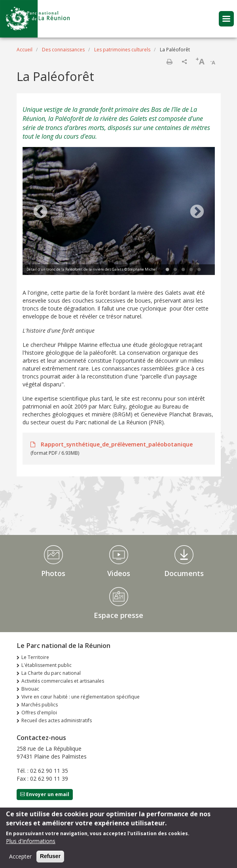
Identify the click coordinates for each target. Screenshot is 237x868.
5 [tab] (199, 270)
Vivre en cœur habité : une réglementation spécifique (81, 697)
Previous (40, 212)
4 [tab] (191, 270)
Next (197, 212)
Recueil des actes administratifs (57, 720)
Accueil (25, 50)
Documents (184, 573)
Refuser (50, 858)
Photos (53, 573)
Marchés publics (40, 705)
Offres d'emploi (39, 713)
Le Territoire (35, 657)
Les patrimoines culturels (122, 50)
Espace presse (118, 615)
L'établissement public (46, 665)
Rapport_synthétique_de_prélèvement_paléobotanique (116, 444)
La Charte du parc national (51, 673)
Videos (119, 573)
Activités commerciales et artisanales (63, 681)
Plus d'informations (31, 843)
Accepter (20, 858)
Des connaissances (63, 50)
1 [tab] (167, 270)
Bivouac (30, 689)
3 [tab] (183, 270)
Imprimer (169, 62)
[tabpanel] (119, 212)
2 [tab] (175, 270)
